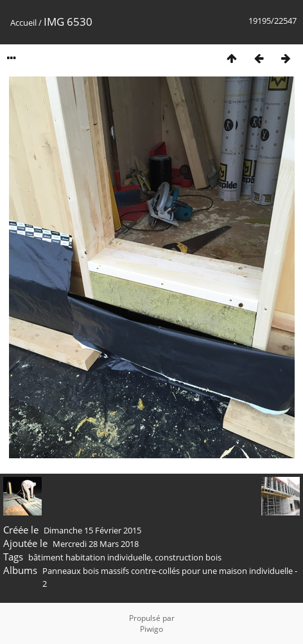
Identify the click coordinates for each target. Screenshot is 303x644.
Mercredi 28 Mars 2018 (96, 544)
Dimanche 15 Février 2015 (92, 530)
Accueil (23, 22)
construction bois (188, 557)
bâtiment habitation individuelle (90, 557)
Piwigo (151, 629)
